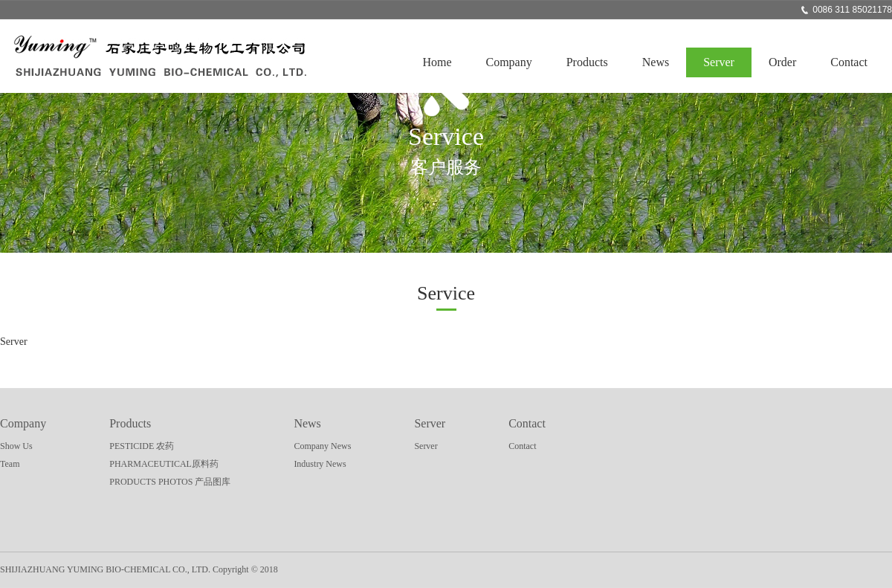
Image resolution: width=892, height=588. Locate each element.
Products (587, 62)
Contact (849, 62)
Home (437, 62)
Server (719, 62)
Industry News (320, 464)
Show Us (16, 446)
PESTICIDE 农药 (142, 446)
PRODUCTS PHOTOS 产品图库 (170, 482)
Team (10, 464)
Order (782, 62)
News (656, 62)
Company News (322, 446)
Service (446, 293)
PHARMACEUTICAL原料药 (164, 464)
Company (509, 62)
